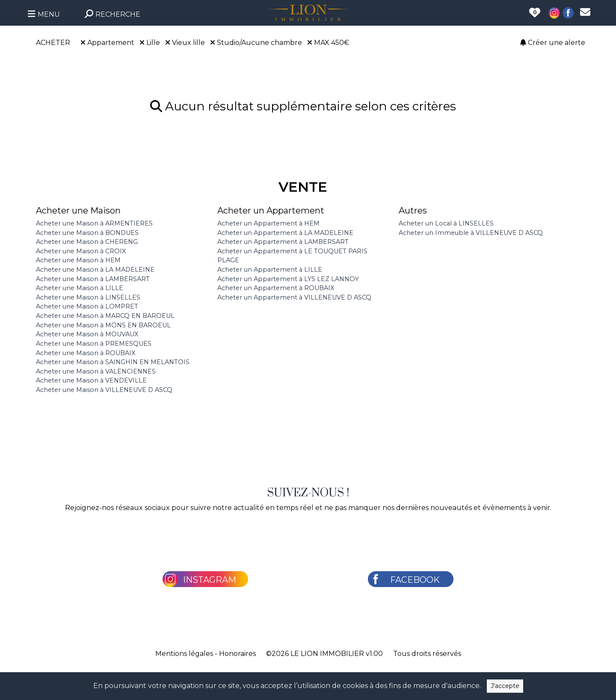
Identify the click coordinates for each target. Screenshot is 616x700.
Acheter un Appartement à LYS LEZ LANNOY (288, 279)
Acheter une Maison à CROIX (81, 251)
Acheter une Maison (78, 211)
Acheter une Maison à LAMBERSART (93, 279)
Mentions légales (184, 654)
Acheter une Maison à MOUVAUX (87, 334)
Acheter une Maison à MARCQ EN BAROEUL (105, 316)
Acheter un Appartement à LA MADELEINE (285, 233)
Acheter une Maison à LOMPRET (87, 306)
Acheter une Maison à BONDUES (87, 233)
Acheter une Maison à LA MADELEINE (95, 270)
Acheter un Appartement (271, 211)
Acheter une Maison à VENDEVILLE (91, 380)
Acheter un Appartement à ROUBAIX (276, 288)
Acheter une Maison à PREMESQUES (94, 344)
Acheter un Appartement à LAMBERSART (283, 242)
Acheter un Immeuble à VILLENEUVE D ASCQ (471, 233)
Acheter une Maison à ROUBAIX (86, 353)
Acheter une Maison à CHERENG (87, 242)
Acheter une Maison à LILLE (80, 288)
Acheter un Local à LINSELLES (446, 223)
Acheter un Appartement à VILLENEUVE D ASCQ (294, 297)
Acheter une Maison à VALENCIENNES (96, 371)
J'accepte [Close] (505, 686)
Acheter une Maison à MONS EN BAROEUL (103, 325)
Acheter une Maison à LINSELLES (88, 297)
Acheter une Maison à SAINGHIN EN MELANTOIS (113, 362)
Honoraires (237, 654)
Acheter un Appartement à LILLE (270, 270)
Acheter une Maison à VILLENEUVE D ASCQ (104, 390)
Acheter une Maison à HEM (78, 260)
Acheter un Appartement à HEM (268, 223)
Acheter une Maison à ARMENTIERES (94, 223)
